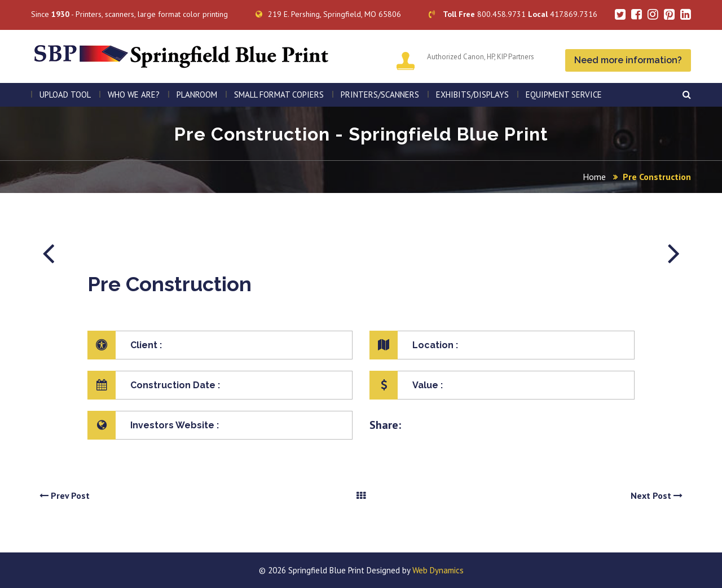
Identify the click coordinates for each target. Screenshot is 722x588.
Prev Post (65, 495)
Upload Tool (65, 95)
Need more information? (628, 60)
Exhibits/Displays (472, 95)
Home (594, 177)
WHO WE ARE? (134, 95)
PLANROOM (197, 95)
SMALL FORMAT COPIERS (279, 95)
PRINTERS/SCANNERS (380, 95)
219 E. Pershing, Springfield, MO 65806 (328, 14)
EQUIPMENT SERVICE (564, 95)
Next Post (657, 495)
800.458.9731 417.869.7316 (513, 14)
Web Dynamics (438, 570)
